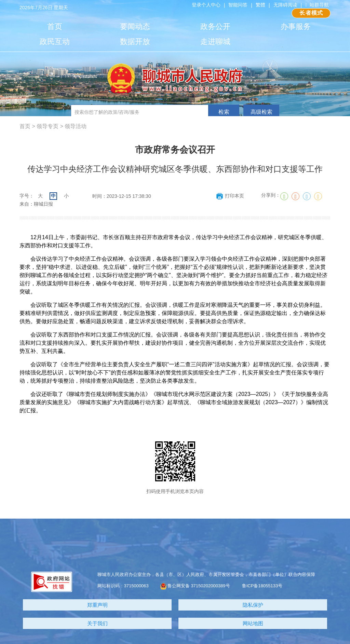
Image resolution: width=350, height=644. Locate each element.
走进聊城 (215, 42)
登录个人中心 (206, 5)
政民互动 (55, 42)
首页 (55, 26)
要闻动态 (135, 26)
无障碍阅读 (285, 5)
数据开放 (135, 42)
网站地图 (253, 623)
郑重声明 (97, 605)
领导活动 (76, 126)
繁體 (260, 5)
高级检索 (261, 112)
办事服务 (296, 26)
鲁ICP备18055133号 (262, 586)
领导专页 (48, 126)
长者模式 (311, 13)
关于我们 (97, 623)
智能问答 (238, 5)
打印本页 (230, 196)
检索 (224, 112)
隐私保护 (253, 605)
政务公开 (215, 26)
